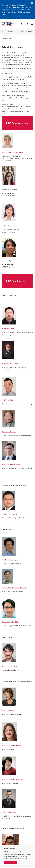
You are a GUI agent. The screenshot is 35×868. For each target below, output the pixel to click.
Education (10, 31)
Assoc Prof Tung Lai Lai (9, 666)
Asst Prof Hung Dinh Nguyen (11, 464)
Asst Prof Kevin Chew (9, 812)
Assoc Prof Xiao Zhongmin (11, 364)
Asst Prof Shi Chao (8, 400)
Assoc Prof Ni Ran (8, 329)
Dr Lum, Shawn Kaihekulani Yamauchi (14, 588)
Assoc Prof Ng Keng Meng (10, 622)
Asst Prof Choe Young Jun (10, 560)
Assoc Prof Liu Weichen (10, 514)
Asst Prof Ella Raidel (8, 710)
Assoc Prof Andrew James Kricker (13, 152)
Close (10, 862)
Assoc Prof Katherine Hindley (12, 745)
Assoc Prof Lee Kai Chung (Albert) (13, 779)
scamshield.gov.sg (19, 12)
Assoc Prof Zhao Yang (9, 432)
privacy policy (24, 858)
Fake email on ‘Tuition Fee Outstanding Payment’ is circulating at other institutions (16, 7)
